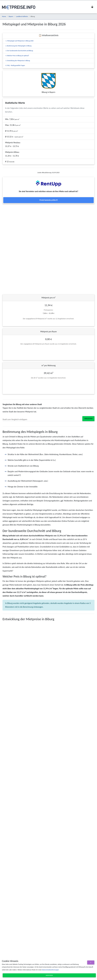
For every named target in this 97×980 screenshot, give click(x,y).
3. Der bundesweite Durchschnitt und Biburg (19, 51)
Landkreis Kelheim (22, 16)
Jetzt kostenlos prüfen (49, 200)
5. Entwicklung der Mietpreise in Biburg (18, 61)
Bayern (11, 16)
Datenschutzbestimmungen (50, 970)
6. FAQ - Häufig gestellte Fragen (15, 65)
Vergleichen (88, 419)
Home (4, 16)
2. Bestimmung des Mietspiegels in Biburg (18, 46)
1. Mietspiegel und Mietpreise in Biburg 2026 (20, 41)
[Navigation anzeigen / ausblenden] (92, 7)
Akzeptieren (49, 975)
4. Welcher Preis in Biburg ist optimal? (17, 56)
